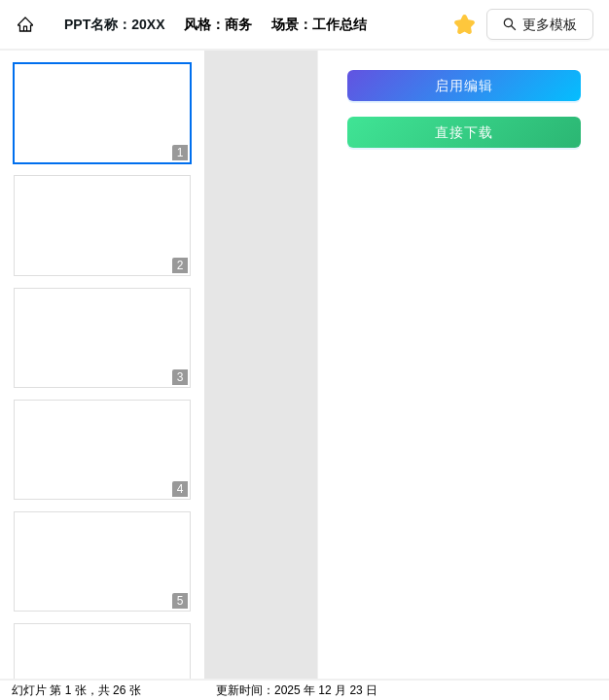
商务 (238, 24)
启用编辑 (464, 86)
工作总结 (340, 24)
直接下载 (464, 132)
